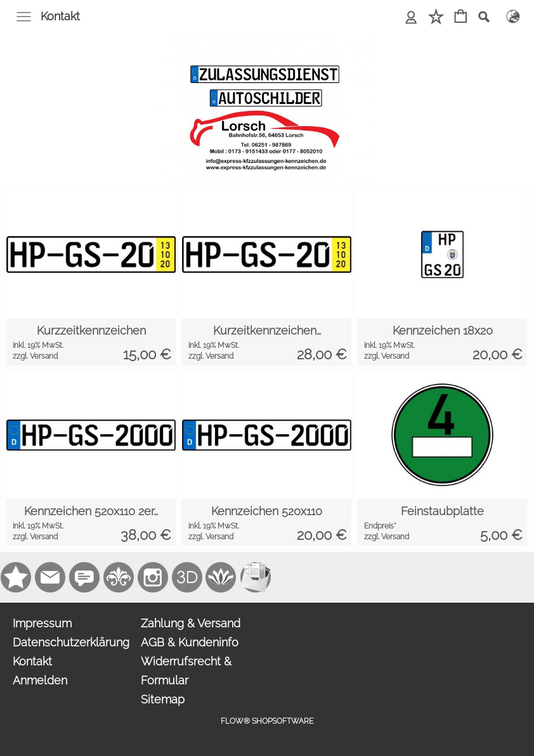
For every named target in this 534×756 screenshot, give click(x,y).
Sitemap (163, 699)
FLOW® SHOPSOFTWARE (267, 721)
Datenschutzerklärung (71, 642)
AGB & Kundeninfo (190, 642)
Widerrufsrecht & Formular (186, 671)
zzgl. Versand (35, 356)
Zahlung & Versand (191, 623)
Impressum (42, 623)
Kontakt (60, 16)
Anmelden (40, 680)
